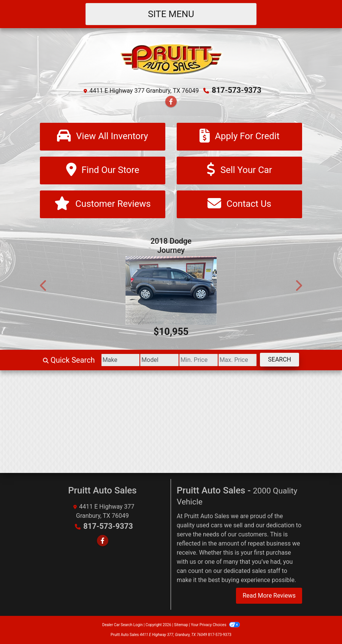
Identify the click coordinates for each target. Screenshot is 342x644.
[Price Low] (199, 360)
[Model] (159, 360)
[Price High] (238, 360)
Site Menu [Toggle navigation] (171, 14)
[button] (44, 286)
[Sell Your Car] (239, 171)
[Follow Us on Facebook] (171, 102)
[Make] (121, 360)
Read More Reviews (269, 596)
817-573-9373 (237, 90)
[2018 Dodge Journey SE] (171, 290)
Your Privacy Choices (215, 625)
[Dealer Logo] (171, 59)
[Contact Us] (239, 204)
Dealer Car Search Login (123, 625)
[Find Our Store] (103, 171)
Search (279, 359)
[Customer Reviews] (103, 204)
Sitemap (181, 625)
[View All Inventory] (103, 137)
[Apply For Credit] (239, 137)
